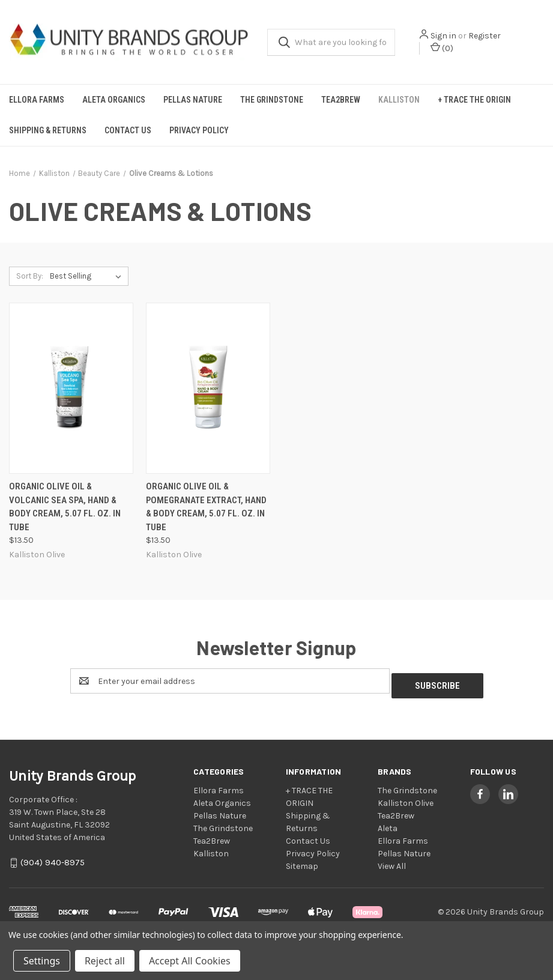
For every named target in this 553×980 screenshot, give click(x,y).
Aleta (388, 824)
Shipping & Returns (48, 130)
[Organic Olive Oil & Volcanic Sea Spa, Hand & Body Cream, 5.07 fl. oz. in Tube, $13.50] (71, 388)
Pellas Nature (193, 100)
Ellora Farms (37, 100)
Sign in (443, 36)
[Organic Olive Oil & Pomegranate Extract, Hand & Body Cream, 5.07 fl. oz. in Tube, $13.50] (208, 388)
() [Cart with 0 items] (442, 48)
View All (392, 861)
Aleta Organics (114, 100)
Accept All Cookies (190, 961)
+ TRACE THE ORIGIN (474, 100)
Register (485, 36)
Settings (42, 961)
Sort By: (30, 276)
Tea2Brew (341, 100)
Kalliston (399, 100)
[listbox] (88, 276)
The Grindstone (272, 100)
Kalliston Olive (406, 798)
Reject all (105, 961)
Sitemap (302, 861)
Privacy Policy (199, 130)
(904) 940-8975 (53, 858)
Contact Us (128, 130)
